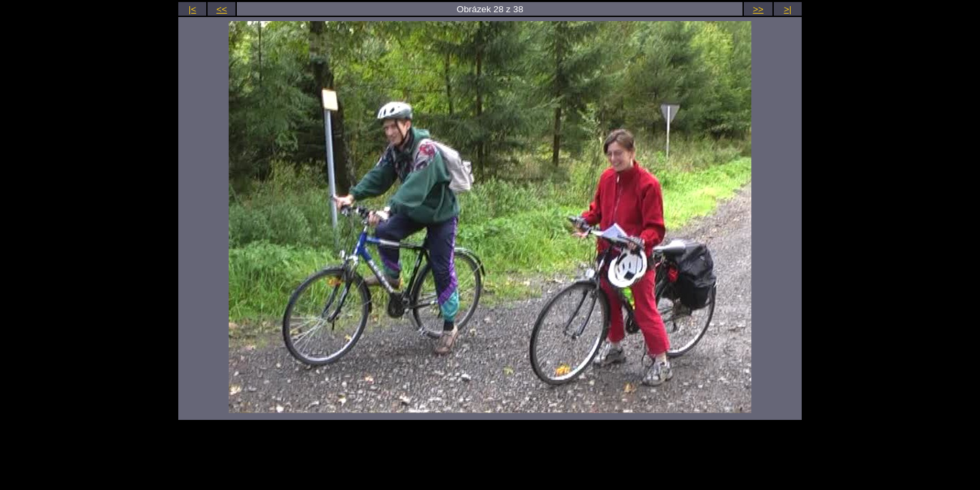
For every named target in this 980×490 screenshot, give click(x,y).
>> (758, 9)
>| (788, 9)
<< (222, 9)
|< (192, 9)
